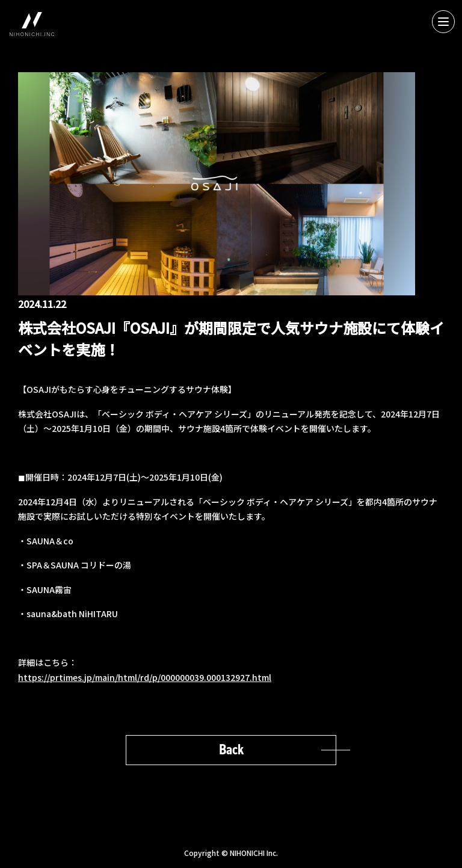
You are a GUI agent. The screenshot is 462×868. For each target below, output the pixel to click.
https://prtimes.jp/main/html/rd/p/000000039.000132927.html (145, 677)
